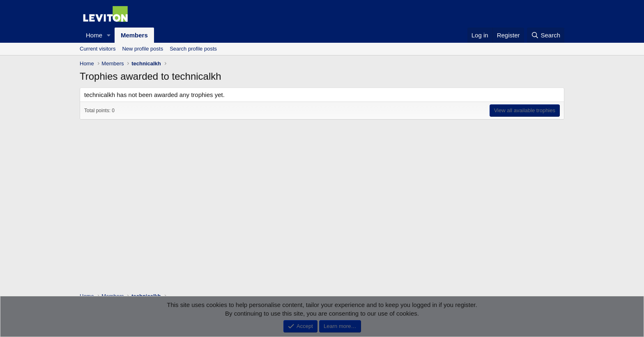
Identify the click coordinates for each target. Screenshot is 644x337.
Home (94, 35)
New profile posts (143, 49)
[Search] (546, 35)
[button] (109, 35)
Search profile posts (193, 49)
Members (134, 35)
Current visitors (98, 49)
